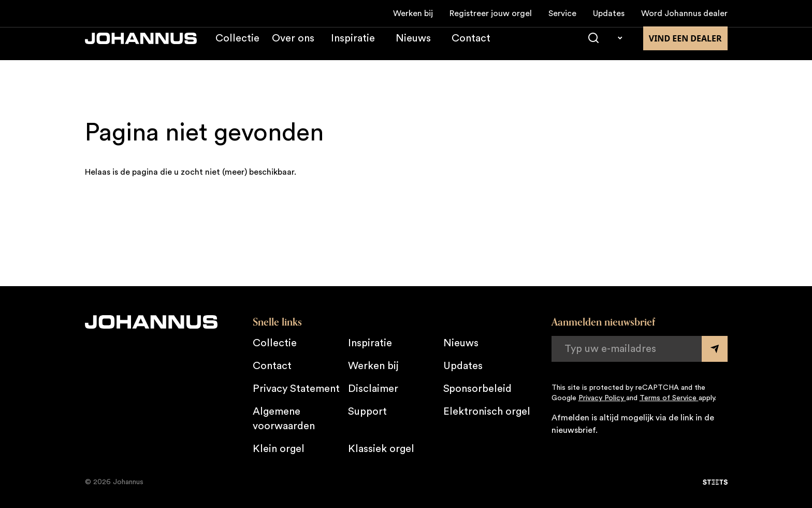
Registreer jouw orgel (491, 13)
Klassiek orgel (381, 449)
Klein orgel (279, 449)
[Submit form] (715, 349)
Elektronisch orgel (487, 412)
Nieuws (413, 49)
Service (562, 13)
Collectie (237, 49)
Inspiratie (353, 49)
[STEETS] (715, 482)
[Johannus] (141, 49)
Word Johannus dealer (684, 13)
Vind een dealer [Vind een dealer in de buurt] (685, 49)
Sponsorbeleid (477, 389)
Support (367, 412)
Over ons (293, 49)
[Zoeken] (593, 49)
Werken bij (413, 13)
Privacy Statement (296, 389)
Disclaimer (373, 389)
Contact (471, 49)
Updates (609, 13)
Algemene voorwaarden (284, 419)
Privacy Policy (602, 398)
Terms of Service (669, 398)
